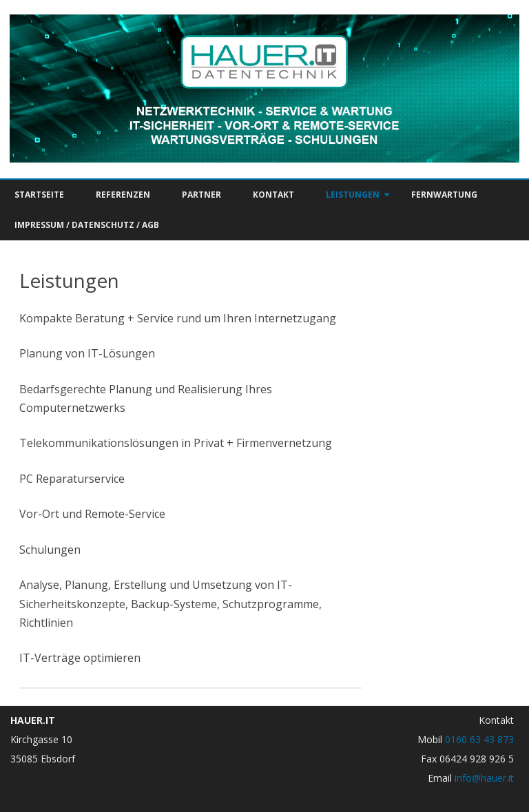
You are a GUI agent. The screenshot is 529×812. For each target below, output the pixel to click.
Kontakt (273, 195)
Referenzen (123, 195)
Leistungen (353, 195)
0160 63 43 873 (479, 739)
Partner (201, 195)
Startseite (39, 195)
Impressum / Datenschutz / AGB (87, 225)
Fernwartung (444, 195)
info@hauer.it (484, 778)
